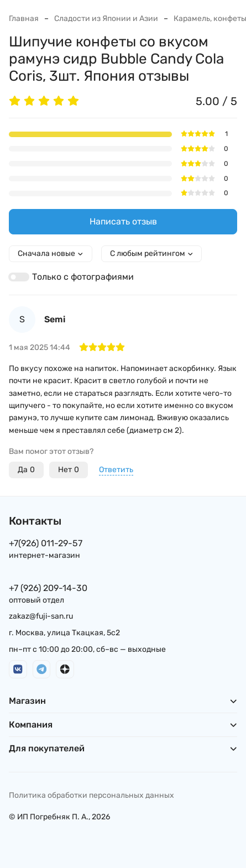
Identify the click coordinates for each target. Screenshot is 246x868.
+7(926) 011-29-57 (46, 543)
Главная (24, 19)
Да (26, 470)
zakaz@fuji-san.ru (41, 616)
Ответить (116, 470)
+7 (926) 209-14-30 (48, 588)
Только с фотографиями (83, 277)
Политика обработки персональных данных (91, 795)
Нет (69, 470)
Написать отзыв (123, 221)
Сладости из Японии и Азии (106, 19)
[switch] (19, 277)
